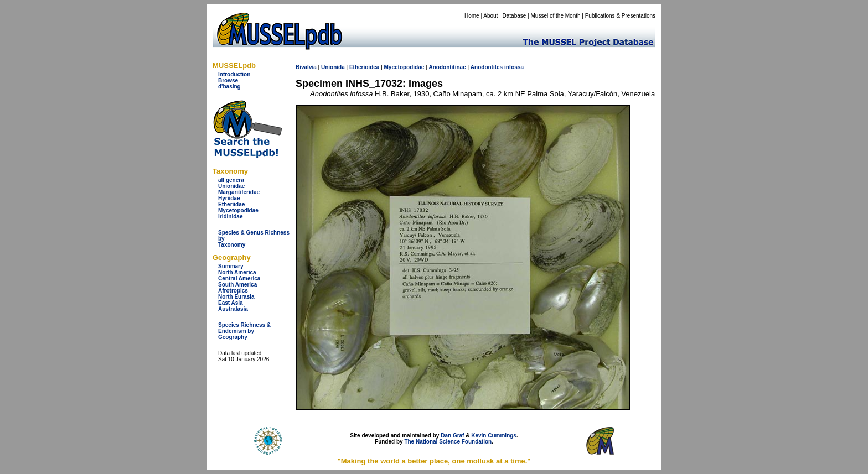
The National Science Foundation (448, 442)
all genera (231, 180)
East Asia (231, 303)
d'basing (229, 87)
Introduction (234, 74)
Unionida (333, 67)
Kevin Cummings (494, 436)
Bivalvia (306, 67)
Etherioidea (364, 67)
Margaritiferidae (239, 192)
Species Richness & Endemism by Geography (244, 331)
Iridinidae (230, 217)
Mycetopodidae (238, 210)
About (490, 16)
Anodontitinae (447, 67)
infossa (514, 67)
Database (515, 16)
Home (472, 16)
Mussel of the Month (556, 16)
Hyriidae (229, 198)
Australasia (233, 309)
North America (237, 272)
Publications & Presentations (620, 16)
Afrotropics (233, 291)
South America (237, 285)
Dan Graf (452, 436)
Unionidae (231, 186)
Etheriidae (231, 204)
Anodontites (487, 67)
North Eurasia (236, 297)
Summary (231, 266)
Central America (239, 278)
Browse (228, 80)
